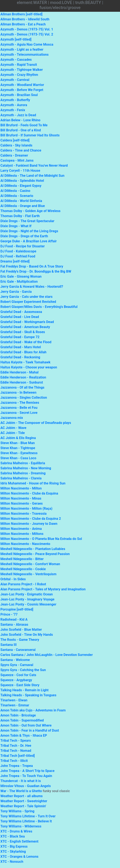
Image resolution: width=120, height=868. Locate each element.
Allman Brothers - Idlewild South (25, 19)
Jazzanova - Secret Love (19, 413)
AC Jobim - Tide (13, 433)
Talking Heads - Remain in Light (24, 690)
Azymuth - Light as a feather (22, 49)
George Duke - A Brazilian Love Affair (29, 241)
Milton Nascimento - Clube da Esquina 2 (31, 519)
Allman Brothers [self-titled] (21, 14)
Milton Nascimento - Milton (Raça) (26, 509)
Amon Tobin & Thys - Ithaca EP (24, 735)
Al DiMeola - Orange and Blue (23, 206)
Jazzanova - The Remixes (20, 403)
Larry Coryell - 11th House (20, 171)
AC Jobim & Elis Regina (18, 438)
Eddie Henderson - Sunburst (22, 382)
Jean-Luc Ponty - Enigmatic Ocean (27, 594)
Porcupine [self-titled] (17, 609)
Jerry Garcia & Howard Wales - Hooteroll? (32, 287)
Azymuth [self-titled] (16, 39)
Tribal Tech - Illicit (14, 761)
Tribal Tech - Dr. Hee (16, 746)
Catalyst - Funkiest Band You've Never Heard (34, 166)
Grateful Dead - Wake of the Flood (26, 342)
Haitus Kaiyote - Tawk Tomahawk (25, 362)
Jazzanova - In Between (18, 392)
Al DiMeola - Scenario (17, 196)
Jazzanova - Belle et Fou (19, 408)
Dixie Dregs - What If (16, 226)
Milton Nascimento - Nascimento (25, 544)
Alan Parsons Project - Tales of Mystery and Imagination (43, 589)
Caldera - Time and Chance (21, 150)
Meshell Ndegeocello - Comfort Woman (30, 564)
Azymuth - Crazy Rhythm (19, 75)
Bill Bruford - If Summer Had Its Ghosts (30, 135)
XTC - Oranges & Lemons (19, 857)
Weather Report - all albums (22, 796)
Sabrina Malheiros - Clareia (21, 478)
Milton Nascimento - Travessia (23, 514)
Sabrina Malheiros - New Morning (26, 468)
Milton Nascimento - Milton (21, 488)
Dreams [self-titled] (15, 261)
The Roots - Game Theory (20, 640)
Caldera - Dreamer (14, 155)
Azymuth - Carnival (15, 80)
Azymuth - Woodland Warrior (22, 85)
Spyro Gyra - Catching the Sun (23, 670)
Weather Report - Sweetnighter (24, 801)
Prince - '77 (9, 614)
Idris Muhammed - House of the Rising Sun (33, 483)
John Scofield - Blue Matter (21, 630)
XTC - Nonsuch (12, 862)
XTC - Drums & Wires (16, 831)
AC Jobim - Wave (13, 428)
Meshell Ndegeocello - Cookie (23, 569)
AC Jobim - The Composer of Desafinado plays (36, 423)
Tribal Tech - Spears (16, 741)
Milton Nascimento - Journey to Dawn (29, 524)
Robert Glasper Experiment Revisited (28, 302)
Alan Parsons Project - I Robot (23, 584)
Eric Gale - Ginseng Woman (21, 276)
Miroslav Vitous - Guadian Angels (26, 786)
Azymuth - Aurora (14, 105)
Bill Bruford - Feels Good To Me (24, 125)
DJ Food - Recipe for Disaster (23, 246)
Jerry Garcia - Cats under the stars (26, 297)
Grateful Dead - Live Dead (20, 317)
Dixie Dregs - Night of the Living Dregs (29, 231)
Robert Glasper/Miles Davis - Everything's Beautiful (39, 307)
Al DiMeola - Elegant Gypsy (21, 186)
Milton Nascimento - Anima (21, 529)
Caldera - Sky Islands (16, 145)
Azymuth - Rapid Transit (19, 65)
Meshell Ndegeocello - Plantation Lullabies (33, 549)
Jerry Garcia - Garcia (16, 292)
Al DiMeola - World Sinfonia (21, 201)
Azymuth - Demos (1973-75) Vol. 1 (27, 29)
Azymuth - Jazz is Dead (18, 115)
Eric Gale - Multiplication (19, 282)
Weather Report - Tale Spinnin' (23, 806)
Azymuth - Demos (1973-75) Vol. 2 (27, 34)
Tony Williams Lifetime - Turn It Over (28, 816)
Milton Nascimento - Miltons (22, 534)
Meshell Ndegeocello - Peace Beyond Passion (35, 554)
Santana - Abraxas (14, 625)
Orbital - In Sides (13, 579)
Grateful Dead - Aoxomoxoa (21, 312)
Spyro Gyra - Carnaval (17, 665)
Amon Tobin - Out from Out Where (26, 725)
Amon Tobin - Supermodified (22, 720)
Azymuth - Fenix (13, 110)
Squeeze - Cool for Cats (18, 675)
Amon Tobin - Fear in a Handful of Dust (30, 730)
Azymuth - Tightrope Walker (22, 70)
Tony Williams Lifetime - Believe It (26, 821)
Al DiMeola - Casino (15, 191)
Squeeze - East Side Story (20, 685)
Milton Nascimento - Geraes (22, 503)
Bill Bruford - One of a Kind (21, 130)
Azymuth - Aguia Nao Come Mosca (27, 44)
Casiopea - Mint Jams (17, 160)
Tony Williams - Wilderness (21, 826)
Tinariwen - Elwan (14, 700)
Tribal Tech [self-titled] (18, 756)
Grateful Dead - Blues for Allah (23, 352)
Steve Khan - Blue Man (18, 443)
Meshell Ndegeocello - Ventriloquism (28, 574)
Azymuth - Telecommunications (25, 55)
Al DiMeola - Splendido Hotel (22, 181)
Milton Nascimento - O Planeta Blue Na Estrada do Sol (41, 539)
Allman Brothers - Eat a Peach (23, 24)
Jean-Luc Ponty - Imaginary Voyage (27, 599)
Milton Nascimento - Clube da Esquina (29, 493)
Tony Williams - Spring (17, 811)
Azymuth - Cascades (16, 60)
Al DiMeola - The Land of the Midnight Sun (32, 176)
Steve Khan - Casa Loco (18, 458)
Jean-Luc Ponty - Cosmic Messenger (28, 604)
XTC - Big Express (14, 846)
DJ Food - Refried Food (18, 256)
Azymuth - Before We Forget (22, 90)
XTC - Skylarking (13, 852)
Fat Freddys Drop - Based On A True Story (32, 266)
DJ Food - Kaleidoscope (18, 251)
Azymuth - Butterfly (15, 100)
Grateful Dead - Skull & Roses (23, 332)
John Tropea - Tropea (17, 766)
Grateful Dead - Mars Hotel (21, 347)
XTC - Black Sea (13, 836)
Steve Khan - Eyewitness (19, 453)
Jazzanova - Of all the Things (22, 387)
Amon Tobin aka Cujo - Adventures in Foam (33, 710)
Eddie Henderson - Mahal (19, 372)
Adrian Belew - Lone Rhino (20, 120)
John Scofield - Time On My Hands (27, 635)
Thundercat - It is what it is (21, 781)
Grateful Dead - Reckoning (20, 357)
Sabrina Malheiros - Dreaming (23, 473)
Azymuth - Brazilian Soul (19, 95)
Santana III (9, 645)
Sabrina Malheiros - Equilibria (23, 463)
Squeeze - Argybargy (16, 680)
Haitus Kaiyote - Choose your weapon (29, 367)
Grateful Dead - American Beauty (25, 327)
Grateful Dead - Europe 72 (20, 337)
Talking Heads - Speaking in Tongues (28, 695)
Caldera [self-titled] (15, 140)
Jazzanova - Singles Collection (24, 398)
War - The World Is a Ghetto (21, 791)
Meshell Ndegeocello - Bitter (22, 559)
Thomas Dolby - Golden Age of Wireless (30, 211)
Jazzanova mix (12, 418)
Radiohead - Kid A (14, 619)
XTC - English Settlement (19, 841)
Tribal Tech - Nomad (16, 751)
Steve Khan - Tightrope (18, 448)
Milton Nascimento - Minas (21, 498)
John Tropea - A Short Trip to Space (27, 771)
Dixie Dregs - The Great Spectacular (27, 221)
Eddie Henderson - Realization (23, 377)
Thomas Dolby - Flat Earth (20, 216)
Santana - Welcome (15, 660)
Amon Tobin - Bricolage (18, 715)
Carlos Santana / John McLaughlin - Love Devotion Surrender (47, 655)
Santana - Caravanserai (18, 650)
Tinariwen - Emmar (15, 705)
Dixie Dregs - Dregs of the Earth (24, 236)
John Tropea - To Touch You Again (26, 776)
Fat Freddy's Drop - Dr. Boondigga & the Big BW (36, 271)
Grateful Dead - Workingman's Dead (27, 322)
